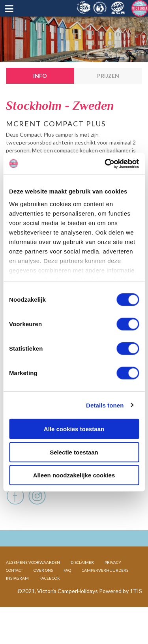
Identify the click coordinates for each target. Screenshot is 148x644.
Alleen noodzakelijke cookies (74, 475)
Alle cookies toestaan (74, 429)
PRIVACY (113, 588)
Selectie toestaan (74, 452)
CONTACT (14, 595)
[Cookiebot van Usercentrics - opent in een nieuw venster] (105, 163)
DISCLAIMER (82, 588)
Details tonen (105, 405)
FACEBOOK (50, 603)
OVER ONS (43, 595)
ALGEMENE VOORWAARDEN (33, 588)
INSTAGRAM (17, 603)
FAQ (67, 595)
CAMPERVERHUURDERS (105, 595)
